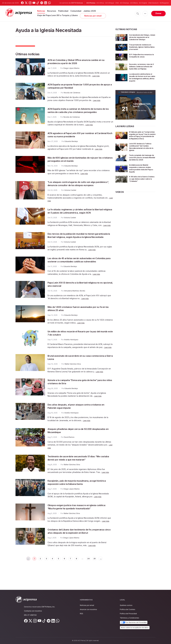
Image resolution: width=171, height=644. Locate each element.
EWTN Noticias (77, 3)
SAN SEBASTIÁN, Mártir (142, 107)
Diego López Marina (71, 68)
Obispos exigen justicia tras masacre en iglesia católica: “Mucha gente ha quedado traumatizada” (79, 523)
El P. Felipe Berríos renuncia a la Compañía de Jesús (142, 56)
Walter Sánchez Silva (73, 380)
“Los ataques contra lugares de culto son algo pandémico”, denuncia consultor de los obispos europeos (77, 188)
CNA (117, 3)
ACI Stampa (125, 3)
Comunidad (76, 11)
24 (93, 578)
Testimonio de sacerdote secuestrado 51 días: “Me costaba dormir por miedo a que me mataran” (79, 474)
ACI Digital (143, 3)
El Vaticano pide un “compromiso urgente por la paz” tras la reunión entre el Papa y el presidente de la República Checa (142, 138)
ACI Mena (134, 3)
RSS (81, 614)
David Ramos (69, 453)
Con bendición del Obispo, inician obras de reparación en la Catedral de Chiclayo (142, 37)
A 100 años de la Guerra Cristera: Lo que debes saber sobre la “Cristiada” (141, 185)
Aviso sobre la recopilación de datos (135, 628)
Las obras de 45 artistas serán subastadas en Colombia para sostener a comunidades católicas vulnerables (79, 274)
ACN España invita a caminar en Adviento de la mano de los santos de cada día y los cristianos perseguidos (77, 112)
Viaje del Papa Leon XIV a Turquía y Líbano (57, 15)
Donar (158, 13)
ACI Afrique (110, 3)
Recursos (52, 11)
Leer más (96, 76)
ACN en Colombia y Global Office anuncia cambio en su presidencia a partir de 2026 (79, 62)
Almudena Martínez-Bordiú (75, 307)
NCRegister (164, 3)
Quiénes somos (126, 605)
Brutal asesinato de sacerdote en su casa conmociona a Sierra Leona (74, 373)
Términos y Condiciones (129, 618)
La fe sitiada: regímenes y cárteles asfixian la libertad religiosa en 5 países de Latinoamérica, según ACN (77, 219)
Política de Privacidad (128, 614)
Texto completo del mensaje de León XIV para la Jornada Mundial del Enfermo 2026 (142, 162)
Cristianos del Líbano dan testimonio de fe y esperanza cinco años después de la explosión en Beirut (79, 549)
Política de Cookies (128, 609)
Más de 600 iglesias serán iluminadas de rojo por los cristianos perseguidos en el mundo (78, 162)
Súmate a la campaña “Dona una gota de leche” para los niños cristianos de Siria (78, 398)
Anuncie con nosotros (88, 609)
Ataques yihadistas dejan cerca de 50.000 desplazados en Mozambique (74, 447)
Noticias (41, 11)
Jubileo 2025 (90, 11)
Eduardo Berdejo (71, 145)
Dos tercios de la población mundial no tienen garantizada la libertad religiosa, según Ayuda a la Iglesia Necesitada (79, 247)
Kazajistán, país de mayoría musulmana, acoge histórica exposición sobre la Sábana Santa (77, 498)
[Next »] (107, 578)
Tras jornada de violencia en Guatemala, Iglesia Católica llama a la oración (142, 47)
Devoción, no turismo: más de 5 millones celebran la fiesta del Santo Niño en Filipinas (141, 67)
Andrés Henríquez (71, 356)
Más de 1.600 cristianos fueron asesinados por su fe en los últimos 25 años (79, 325)
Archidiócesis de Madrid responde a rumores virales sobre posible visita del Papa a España (142, 174)
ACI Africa (100, 3)
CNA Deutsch (153, 3)
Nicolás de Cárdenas (72, 93)
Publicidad (63, 11)
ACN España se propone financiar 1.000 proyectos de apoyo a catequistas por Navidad (79, 86)
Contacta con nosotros (33, 611)
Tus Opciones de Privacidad (134, 622)
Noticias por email (93, 16)
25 (100, 578)
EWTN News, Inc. (48, 607)
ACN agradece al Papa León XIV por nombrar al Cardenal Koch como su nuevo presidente (77, 138)
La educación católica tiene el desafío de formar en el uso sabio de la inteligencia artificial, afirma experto (142, 79)
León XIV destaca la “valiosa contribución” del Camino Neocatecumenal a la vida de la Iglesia (142, 151)
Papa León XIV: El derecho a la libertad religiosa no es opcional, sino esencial (79, 300)
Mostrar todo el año (145, 94)
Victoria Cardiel (70, 197)
